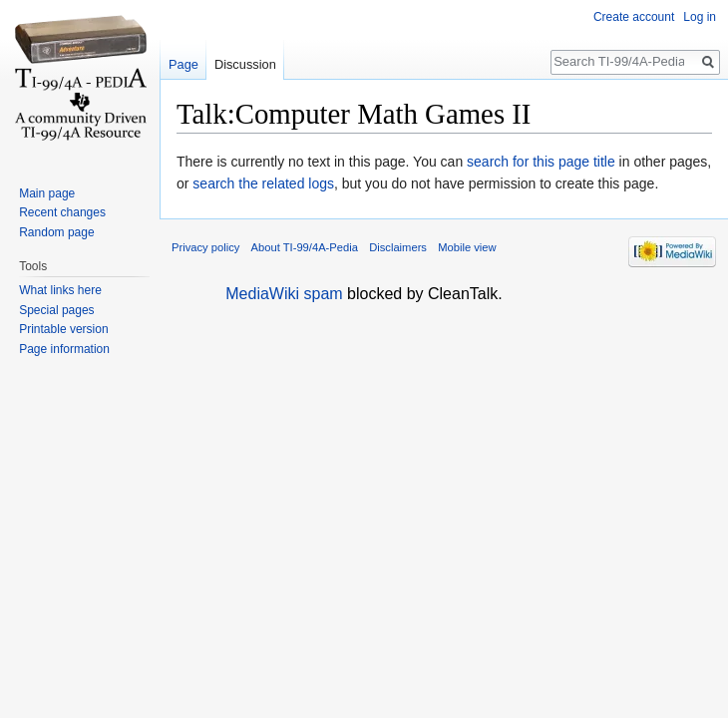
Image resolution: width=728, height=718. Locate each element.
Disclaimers (398, 247)
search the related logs (263, 183)
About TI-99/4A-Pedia (305, 247)
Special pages (56, 310)
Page (183, 64)
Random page (56, 232)
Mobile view (467, 247)
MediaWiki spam (284, 294)
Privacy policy (205, 247)
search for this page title (541, 162)
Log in (700, 17)
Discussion (245, 64)
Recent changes (62, 212)
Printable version (63, 329)
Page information (64, 349)
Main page (47, 193)
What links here (60, 290)
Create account (634, 17)
